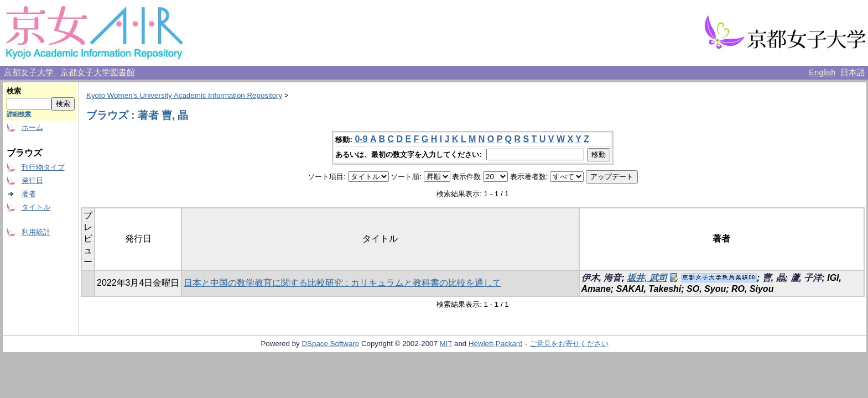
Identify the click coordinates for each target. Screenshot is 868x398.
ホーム (32, 127)
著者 (29, 194)
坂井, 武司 (647, 278)
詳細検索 (19, 114)
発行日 (32, 180)
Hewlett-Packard (496, 344)
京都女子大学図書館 (98, 72)
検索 (14, 91)
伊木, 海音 (602, 278)
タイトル (36, 207)
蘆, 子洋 (806, 278)
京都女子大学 (30, 72)
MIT (446, 344)
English (822, 72)
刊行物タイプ (43, 167)
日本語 (853, 72)
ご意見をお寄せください (569, 344)
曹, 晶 (774, 278)
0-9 (361, 139)
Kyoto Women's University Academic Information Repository (184, 95)
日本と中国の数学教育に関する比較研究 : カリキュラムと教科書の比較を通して (342, 283)
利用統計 (36, 232)
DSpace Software (330, 344)
